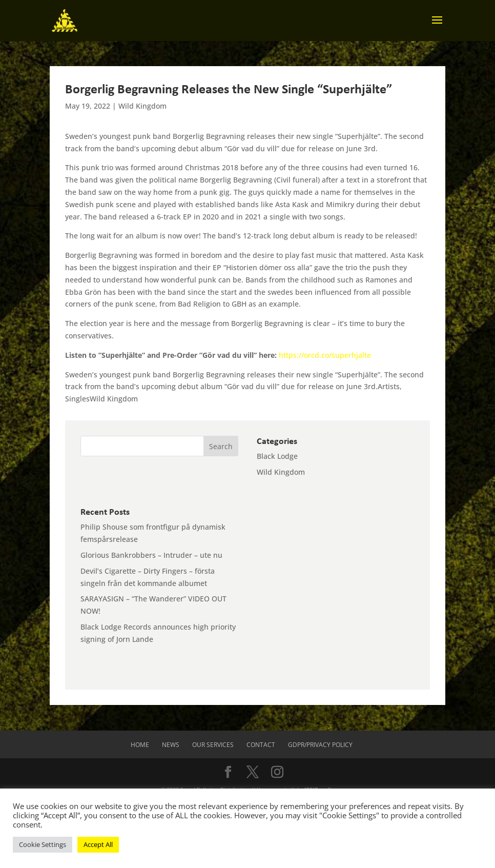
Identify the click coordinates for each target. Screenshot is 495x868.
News (171, 745)
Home (140, 745)
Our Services (213, 745)
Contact (261, 745)
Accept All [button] (98, 844)
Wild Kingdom (142, 106)
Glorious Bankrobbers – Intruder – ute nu (151, 555)
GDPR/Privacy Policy (320, 745)
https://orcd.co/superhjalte (325, 355)
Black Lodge (277, 456)
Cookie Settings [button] (43, 844)
